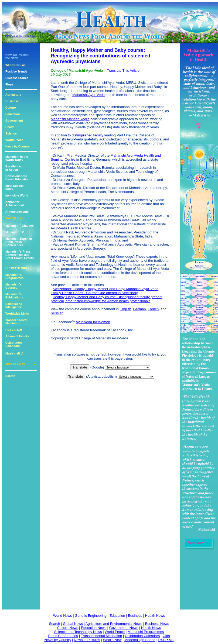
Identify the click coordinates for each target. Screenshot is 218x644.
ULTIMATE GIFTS (17, 268)
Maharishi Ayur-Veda (88, 95)
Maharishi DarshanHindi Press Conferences (19, 242)
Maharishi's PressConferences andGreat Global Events (20, 255)
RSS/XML (166, 640)
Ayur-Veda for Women (93, 322)
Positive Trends (16, 71)
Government (14, 120)
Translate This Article (123, 70)
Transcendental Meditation (16, 322)
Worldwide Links (17, 314)
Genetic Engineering (91, 616)
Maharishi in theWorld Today (17, 158)
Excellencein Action (13, 168)
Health (10, 127)
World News (63, 616)
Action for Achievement (15, 204)
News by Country (18, 146)
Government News (124, 628)
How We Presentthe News (17, 56)
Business (12, 101)
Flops (9, 84)
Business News (157, 624)
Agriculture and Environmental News (114, 624)
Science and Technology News (78, 632)
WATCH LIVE (14, 218)
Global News (73, 624)
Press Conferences (63, 636)
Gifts (166, 636)
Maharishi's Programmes (14, 276)
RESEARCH (14, 330)
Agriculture (13, 95)
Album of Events (17, 336)
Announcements (17, 212)
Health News (155, 616)
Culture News (67, 628)
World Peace (14, 140)
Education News (94, 628)
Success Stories (17, 78)
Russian (57, 313)
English (126, 309)
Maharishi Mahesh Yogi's (70, 119)
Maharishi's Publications (14, 296)
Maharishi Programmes (146, 632)
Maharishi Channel (20, 226)
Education (13, 114)
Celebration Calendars (14, 344)
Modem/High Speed (140, 640)
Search (10, 376)
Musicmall (15, 353)
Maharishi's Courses (13, 286)
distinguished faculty (88, 135)
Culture (11, 108)
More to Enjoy (15, 364)
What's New (112, 640)
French (153, 309)
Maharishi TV (15, 232)
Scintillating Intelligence (14, 305)
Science (11, 133)
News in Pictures (87, 640)
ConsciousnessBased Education (17, 178)
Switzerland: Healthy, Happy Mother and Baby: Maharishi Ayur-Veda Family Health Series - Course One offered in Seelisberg (105, 291)
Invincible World (17, 195)
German (139, 309)
